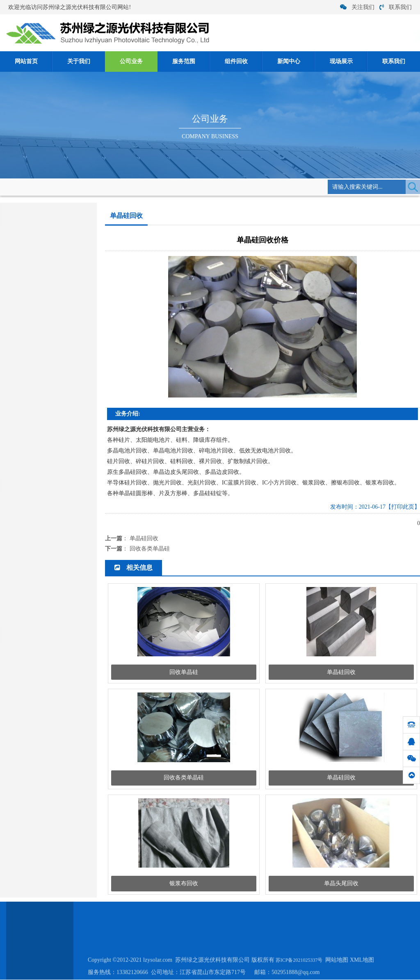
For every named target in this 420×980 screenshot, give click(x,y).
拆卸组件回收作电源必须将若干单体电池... (58, 604)
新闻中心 (289, 61)
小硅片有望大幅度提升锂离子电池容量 (54, 541)
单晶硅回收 (132, 186)
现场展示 (341, 61)
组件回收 (236, 61)
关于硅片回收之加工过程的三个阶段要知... (58, 554)
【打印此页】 (403, 507)
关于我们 (79, 61)
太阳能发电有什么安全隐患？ (43, 592)
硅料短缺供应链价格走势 (38, 566)
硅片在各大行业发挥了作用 (40, 503)
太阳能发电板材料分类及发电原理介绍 (54, 528)
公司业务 (131, 61)
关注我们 (357, 7)
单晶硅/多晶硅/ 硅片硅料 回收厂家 (48, 515)
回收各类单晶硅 (150, 549)
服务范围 (184, 61)
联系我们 (396, 7)
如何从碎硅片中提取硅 (35, 579)
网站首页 (26, 61)
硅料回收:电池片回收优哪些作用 (46, 617)
